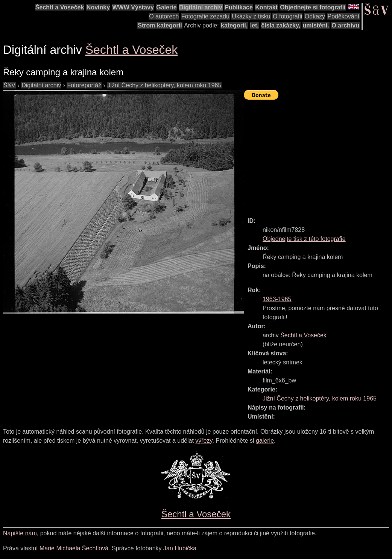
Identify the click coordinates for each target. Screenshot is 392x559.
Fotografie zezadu (205, 16)
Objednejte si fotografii (313, 7)
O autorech (164, 16)
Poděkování (343, 16)
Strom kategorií (160, 25)
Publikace (239, 7)
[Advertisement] (318, 155)
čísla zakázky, (281, 25)
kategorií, (234, 25)
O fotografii (287, 16)
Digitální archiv (201, 7)
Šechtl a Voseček (60, 7)
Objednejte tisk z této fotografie (304, 239)
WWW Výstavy (133, 7)
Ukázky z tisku (251, 16)
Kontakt (266, 7)
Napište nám (20, 533)
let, (254, 25)
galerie (265, 441)
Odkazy (315, 16)
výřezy (204, 441)
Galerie (166, 7)
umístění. (316, 25)
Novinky (98, 7)
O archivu (345, 25)
